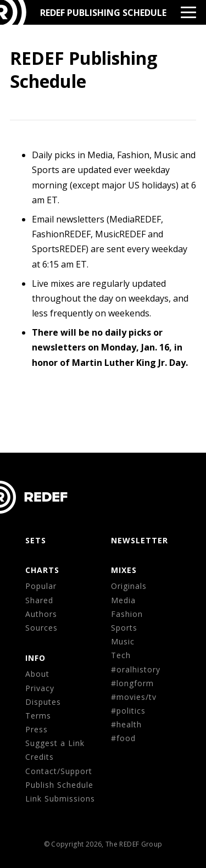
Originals (129, 586)
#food (123, 738)
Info (35, 658)
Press (37, 729)
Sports (124, 628)
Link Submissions (60, 799)
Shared (39, 600)
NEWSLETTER (140, 540)
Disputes (43, 702)
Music (123, 641)
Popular (41, 586)
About (37, 674)
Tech (121, 655)
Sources (41, 628)
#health (126, 724)
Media (123, 600)
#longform (132, 683)
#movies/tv (134, 697)
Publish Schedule (59, 785)
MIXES (124, 570)
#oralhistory (136, 669)
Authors (41, 614)
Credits (40, 757)
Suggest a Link (55, 743)
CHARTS (42, 570)
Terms (38, 716)
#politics (128, 711)
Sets (36, 540)
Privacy (40, 688)
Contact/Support (59, 771)
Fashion (127, 614)
